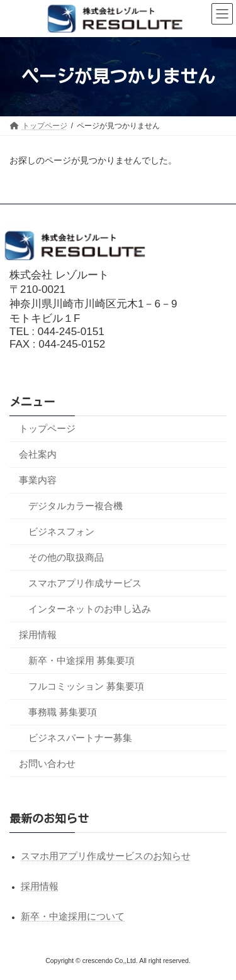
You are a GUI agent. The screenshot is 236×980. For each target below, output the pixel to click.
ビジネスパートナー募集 (80, 737)
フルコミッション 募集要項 (86, 685)
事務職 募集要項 (63, 711)
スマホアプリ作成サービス (85, 582)
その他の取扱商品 (66, 557)
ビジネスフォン (61, 531)
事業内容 (38, 479)
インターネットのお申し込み (90, 608)
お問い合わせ (47, 763)
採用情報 (38, 634)
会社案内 (38, 454)
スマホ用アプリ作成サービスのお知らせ (106, 856)
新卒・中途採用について (73, 916)
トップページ (47, 428)
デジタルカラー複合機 (76, 505)
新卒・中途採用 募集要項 (81, 660)
